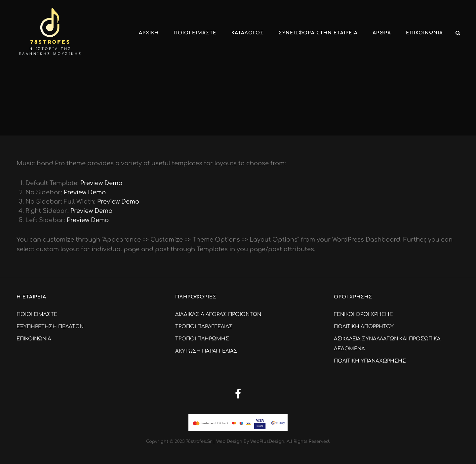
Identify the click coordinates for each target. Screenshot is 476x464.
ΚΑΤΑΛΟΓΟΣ (248, 33)
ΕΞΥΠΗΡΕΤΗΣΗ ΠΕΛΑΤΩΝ (50, 327)
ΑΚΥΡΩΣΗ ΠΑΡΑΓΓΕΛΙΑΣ (206, 351)
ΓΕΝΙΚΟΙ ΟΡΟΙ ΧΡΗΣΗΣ (363, 314)
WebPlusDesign (267, 442)
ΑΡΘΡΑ (382, 33)
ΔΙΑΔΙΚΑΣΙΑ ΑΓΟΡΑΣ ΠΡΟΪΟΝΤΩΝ (218, 314)
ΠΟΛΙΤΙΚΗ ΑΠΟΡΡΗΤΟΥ (364, 327)
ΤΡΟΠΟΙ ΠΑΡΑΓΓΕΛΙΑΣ (204, 327)
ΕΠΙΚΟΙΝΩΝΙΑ (424, 33)
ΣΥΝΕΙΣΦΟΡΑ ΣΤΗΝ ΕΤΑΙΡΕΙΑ (318, 33)
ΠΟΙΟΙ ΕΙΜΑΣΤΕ (195, 33)
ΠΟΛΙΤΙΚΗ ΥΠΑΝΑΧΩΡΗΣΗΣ (370, 361)
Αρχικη (149, 33)
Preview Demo (101, 183)
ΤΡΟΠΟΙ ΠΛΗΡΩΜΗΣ (202, 339)
